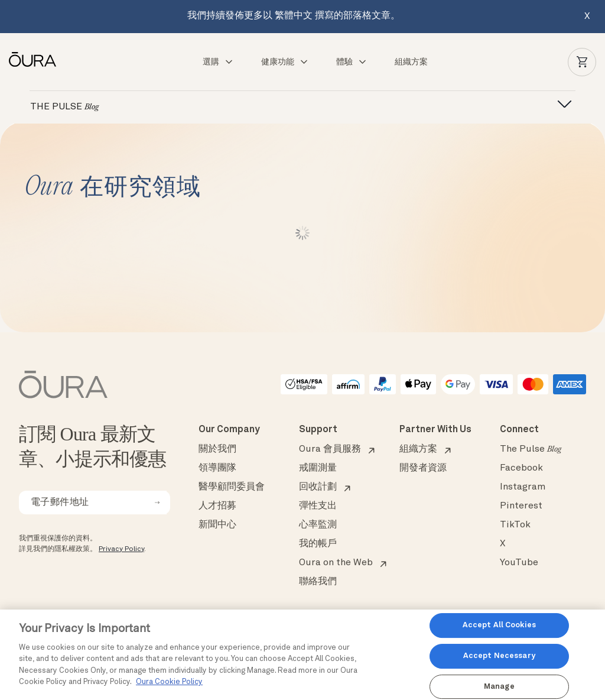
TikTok (515, 525)
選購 (218, 62)
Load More (303, 233)
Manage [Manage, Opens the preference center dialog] (499, 687)
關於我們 (217, 449)
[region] (302, 655)
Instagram (523, 487)
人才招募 (217, 506)
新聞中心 (217, 525)
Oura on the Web (336, 563)
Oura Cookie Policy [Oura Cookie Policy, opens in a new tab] (169, 682)
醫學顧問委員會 (232, 487)
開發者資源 (423, 468)
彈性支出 (318, 506)
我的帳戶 (318, 544)
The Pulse (531, 449)
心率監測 (318, 525)
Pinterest (521, 506)
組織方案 (411, 62)
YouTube (519, 563)
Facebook (521, 468)
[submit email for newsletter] (157, 503)
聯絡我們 (318, 582)
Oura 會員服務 (330, 449)
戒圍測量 (318, 468)
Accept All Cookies (499, 626)
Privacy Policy (121, 549)
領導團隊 (217, 468)
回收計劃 (318, 487)
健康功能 (285, 62)
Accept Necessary (499, 656)
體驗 (352, 62)
